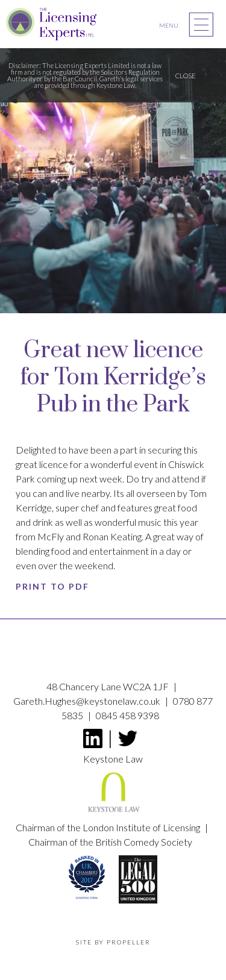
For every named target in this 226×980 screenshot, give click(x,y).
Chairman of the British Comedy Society (110, 842)
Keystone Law (113, 787)
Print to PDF (52, 586)
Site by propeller (113, 942)
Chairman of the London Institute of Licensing (109, 827)
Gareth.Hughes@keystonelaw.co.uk (88, 701)
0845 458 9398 (127, 715)
